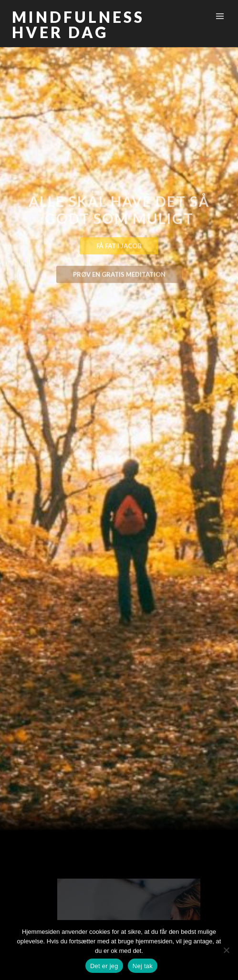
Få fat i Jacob (119, 248)
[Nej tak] (226, 950)
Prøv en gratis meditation (119, 277)
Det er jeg (104, 966)
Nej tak (143, 966)
